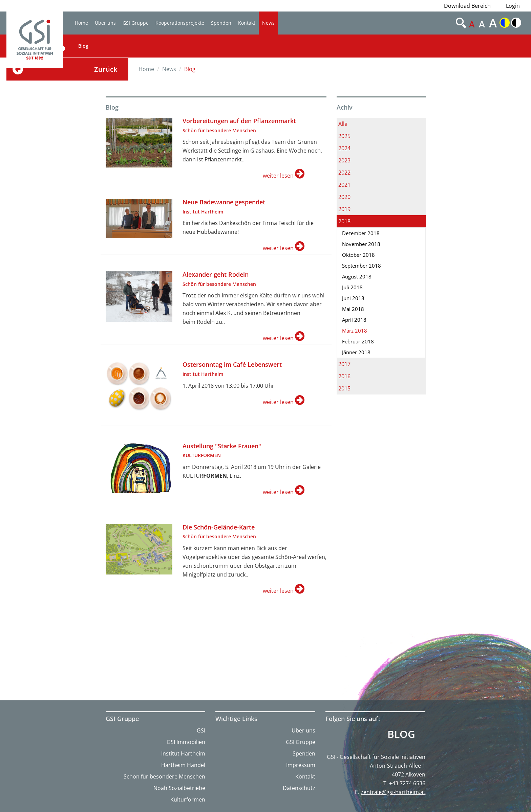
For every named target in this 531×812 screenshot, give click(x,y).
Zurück (106, 69)
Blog (83, 46)
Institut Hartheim (183, 753)
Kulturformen (188, 799)
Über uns (105, 23)
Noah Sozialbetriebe (179, 788)
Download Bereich (467, 6)
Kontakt (247, 23)
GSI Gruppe (136, 23)
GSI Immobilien (186, 742)
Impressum (301, 765)
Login (513, 6)
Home (81, 23)
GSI (201, 730)
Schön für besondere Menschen (164, 776)
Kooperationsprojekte (180, 23)
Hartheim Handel (183, 765)
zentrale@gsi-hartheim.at (393, 792)
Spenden (221, 23)
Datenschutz (299, 788)
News (268, 23)
